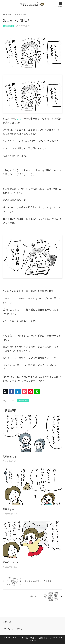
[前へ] (33, 581)
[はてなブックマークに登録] (18, 392)
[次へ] (33, 596)
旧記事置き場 (20, 15)
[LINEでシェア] (37, 392)
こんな (20, 119)
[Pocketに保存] (24, 392)
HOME (7, 15)
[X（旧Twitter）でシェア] (5, 392)
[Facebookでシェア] (12, 392)
